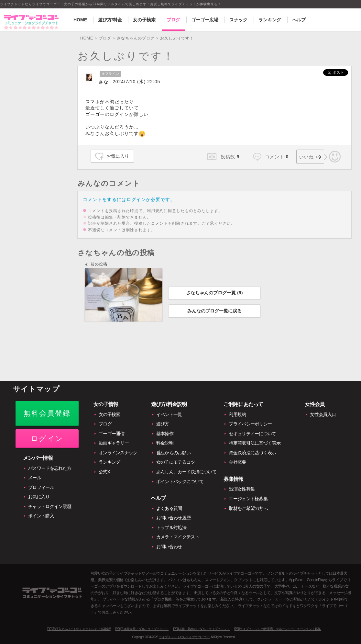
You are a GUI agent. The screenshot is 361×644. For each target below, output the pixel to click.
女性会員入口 (323, 414)
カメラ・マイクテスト (178, 537)
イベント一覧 (169, 414)
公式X (104, 472)
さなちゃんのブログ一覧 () (214, 293)
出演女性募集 (242, 489)
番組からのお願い (173, 453)
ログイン (47, 439)
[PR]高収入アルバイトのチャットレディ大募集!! (79, 629)
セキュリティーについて (252, 434)
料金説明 (165, 443)
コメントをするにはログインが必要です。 (129, 199)
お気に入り (118, 156)
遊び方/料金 (110, 20)
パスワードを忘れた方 (50, 468)
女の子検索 (144, 20)
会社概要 (237, 462)
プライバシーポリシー (250, 424)
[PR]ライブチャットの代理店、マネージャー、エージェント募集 (278, 629)
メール (35, 478)
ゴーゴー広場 (205, 20)
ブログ (173, 20)
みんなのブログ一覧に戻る (214, 311)
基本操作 (165, 434)
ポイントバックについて (180, 481)
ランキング (270, 20)
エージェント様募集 (248, 499)
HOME (80, 20)
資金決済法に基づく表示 (252, 453)
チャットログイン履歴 (50, 506)
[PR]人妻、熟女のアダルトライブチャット (201, 629)
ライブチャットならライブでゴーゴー (184, 637)
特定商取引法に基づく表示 (255, 443)
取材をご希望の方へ (248, 508)
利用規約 (237, 414)
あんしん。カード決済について (186, 472)
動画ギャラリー (114, 443)
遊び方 (163, 424)
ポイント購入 (41, 516)
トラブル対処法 (171, 527)
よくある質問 (169, 508)
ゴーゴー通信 (112, 434)
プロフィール (41, 487)
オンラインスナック (118, 453)
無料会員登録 (47, 413)
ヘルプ (299, 20)
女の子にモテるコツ (176, 462)
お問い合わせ (169, 547)
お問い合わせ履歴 (173, 518)
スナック (238, 20)
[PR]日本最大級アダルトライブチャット (142, 629)
